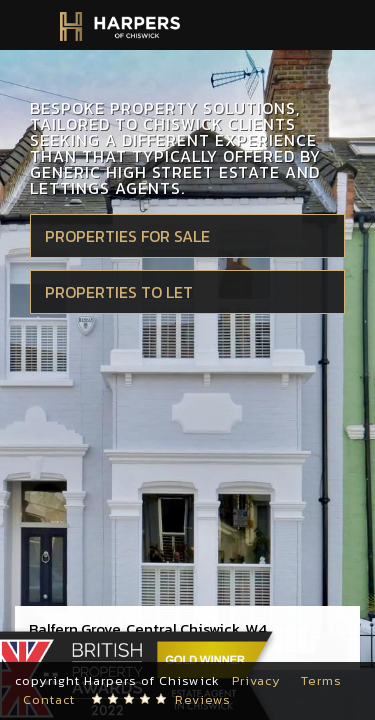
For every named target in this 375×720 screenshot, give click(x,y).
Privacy (256, 680)
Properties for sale (127, 236)
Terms (321, 680)
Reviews (203, 699)
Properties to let (119, 292)
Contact (49, 699)
